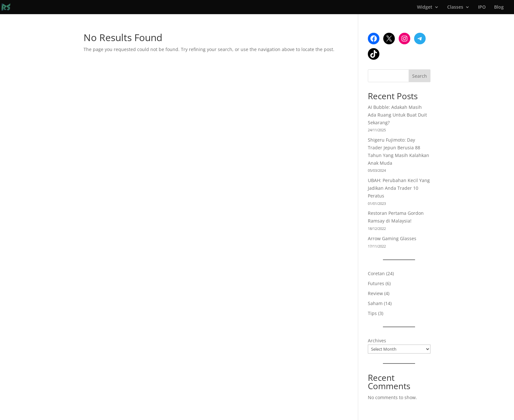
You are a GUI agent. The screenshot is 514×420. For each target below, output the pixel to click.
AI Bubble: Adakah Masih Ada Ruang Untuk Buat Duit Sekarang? (397, 115)
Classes (455, 7)
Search (420, 76)
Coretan (376, 273)
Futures (376, 283)
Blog (499, 7)
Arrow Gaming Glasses (392, 238)
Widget (425, 7)
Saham (375, 303)
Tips (372, 313)
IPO (482, 7)
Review (375, 293)
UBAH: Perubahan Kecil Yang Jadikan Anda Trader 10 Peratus (399, 188)
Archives (377, 341)
